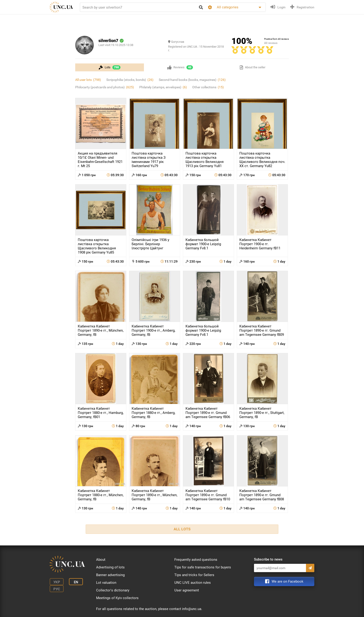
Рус (57, 589)
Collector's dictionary (113, 590)
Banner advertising (110, 575)
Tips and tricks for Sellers (194, 575)
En (76, 582)
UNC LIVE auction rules (193, 583)
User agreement (187, 590)
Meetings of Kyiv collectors (117, 598)
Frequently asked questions (196, 560)
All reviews (271, 43)
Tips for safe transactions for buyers (203, 567)
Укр (57, 582)
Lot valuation (106, 583)
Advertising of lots (110, 567)
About (101, 560)
